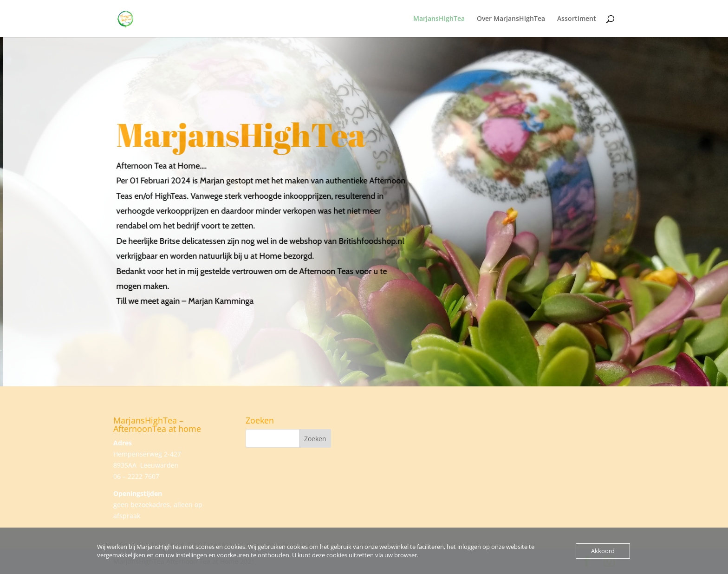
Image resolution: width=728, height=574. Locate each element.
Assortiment (577, 19)
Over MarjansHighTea (511, 19)
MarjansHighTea (439, 19)
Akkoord (603, 551)
